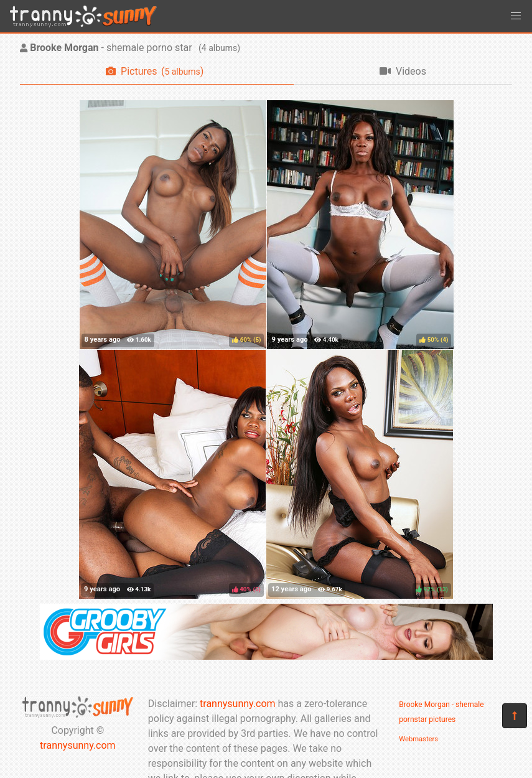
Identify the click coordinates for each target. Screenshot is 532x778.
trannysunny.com (78, 745)
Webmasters (418, 739)
